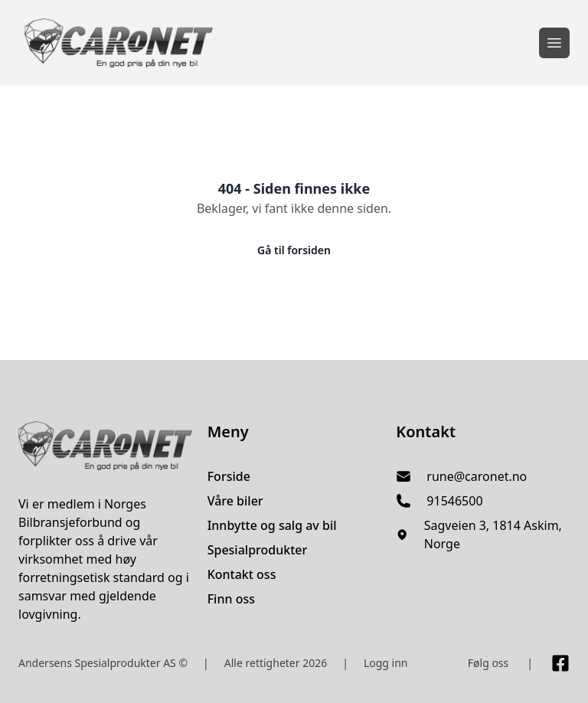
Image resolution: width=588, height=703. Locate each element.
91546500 (454, 501)
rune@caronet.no (477, 476)
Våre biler (235, 501)
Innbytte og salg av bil (272, 525)
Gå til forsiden (294, 250)
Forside (229, 476)
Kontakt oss (242, 574)
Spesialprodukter (258, 550)
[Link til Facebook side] (560, 663)
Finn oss (231, 599)
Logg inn (386, 663)
